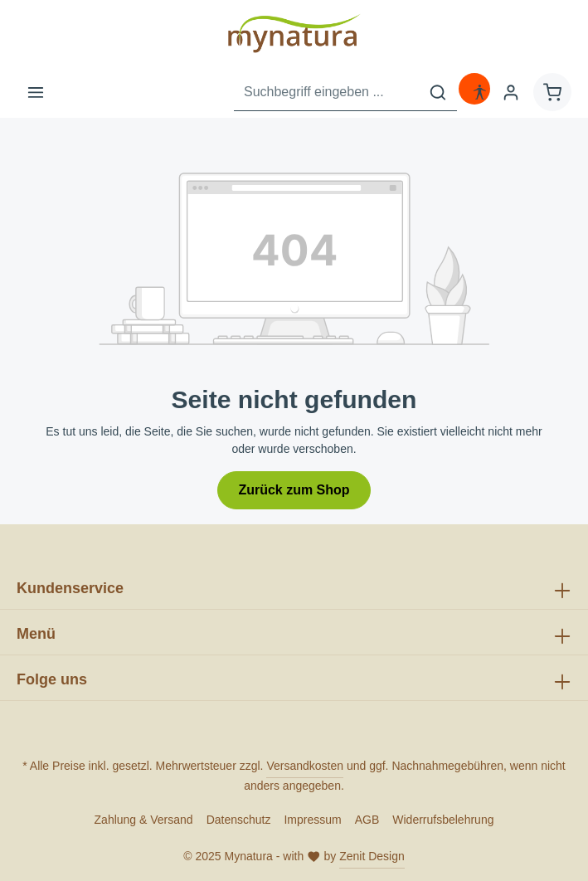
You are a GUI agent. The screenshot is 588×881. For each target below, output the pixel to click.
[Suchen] (438, 92)
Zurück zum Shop (294, 490)
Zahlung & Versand (144, 820)
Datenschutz (239, 820)
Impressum (312, 820)
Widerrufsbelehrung (443, 820)
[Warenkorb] (552, 92)
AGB (367, 820)
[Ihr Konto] (511, 92)
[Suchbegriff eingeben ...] (327, 92)
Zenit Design (372, 856)
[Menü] (36, 92)
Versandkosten (305, 766)
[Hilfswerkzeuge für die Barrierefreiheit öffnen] (479, 92)
